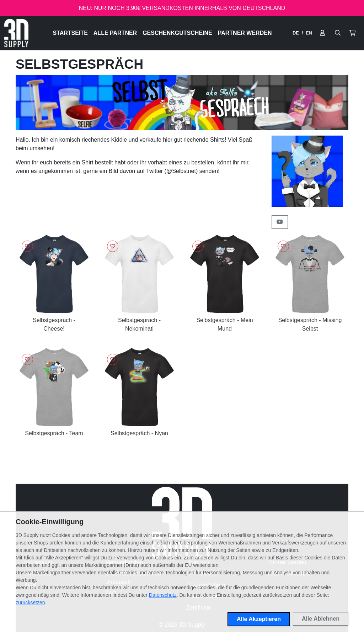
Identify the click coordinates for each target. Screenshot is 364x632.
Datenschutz (163, 595)
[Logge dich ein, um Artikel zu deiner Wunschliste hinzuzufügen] (27, 246)
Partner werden (245, 33)
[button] (352, 33)
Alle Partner (115, 33)
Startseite (70, 33)
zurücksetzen (30, 602)
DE (296, 33)
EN (309, 33)
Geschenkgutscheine (177, 33)
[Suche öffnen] (338, 33)
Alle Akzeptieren (259, 619)
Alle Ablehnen (321, 619)
